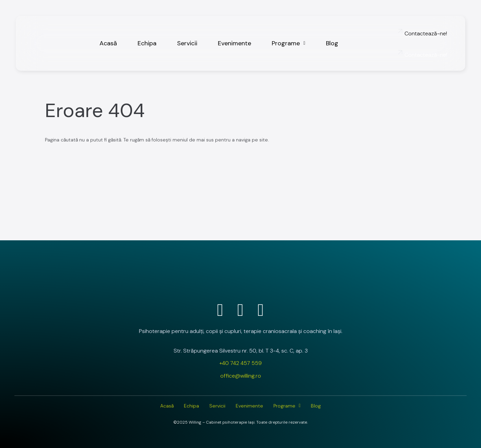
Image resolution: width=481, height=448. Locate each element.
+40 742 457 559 (240, 363)
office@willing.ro (241, 376)
